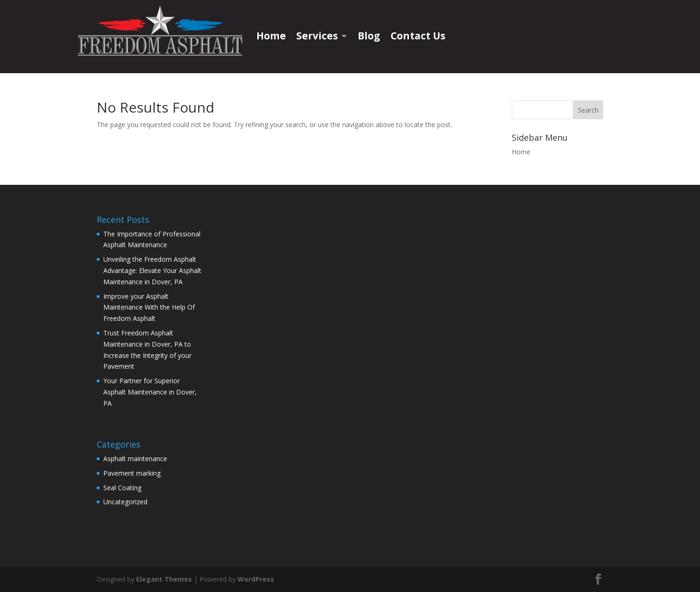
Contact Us (418, 36)
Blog (369, 36)
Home (271, 36)
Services (317, 36)
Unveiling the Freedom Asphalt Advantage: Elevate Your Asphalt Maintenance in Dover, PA (152, 270)
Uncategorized (125, 502)
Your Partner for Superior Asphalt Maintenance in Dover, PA (150, 392)
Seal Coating (122, 488)
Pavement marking (132, 473)
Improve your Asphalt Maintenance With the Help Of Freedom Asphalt (149, 307)
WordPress (256, 579)
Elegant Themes (164, 579)
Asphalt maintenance (135, 459)
